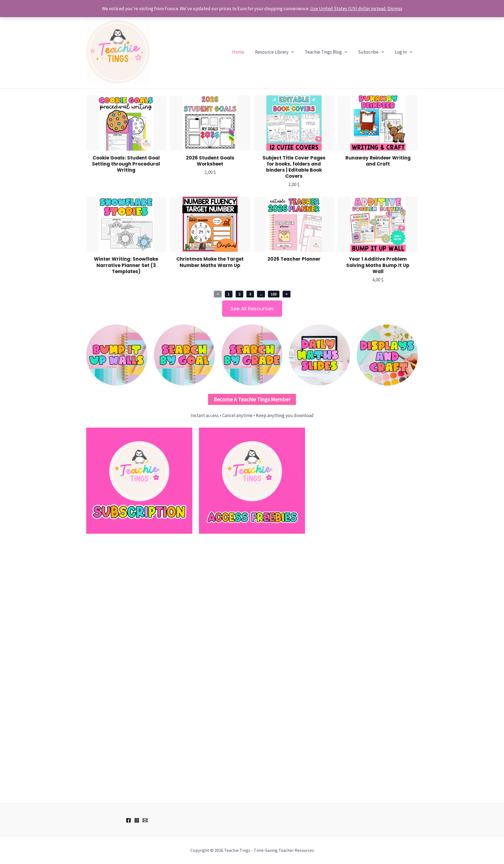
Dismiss (395, 9)
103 (274, 294)
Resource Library (279, 52)
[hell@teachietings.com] (145, 820)
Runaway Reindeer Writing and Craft (378, 161)
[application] (296, 52)
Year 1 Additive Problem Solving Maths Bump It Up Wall (378, 265)
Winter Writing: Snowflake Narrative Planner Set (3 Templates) (126, 265)
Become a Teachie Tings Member (252, 399)
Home (244, 52)
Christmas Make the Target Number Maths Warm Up (210, 262)
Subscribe (373, 52)
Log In (404, 52)
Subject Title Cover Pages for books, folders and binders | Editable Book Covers (294, 167)
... (261, 294)
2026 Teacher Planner (294, 259)
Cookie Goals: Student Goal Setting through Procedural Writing (126, 164)
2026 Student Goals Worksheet (210, 161)
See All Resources (252, 309)
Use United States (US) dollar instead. (348, 9)
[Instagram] (137, 820)
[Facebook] (128, 820)
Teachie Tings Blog (329, 52)
